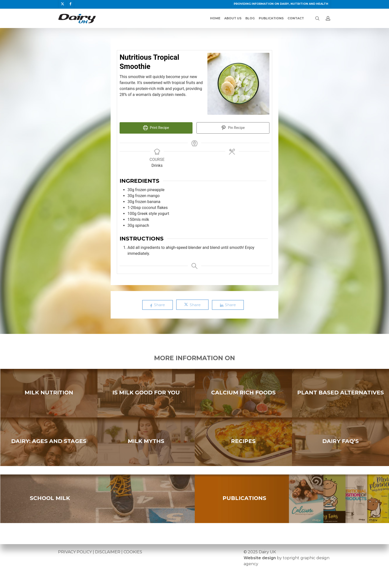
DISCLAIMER (108, 552)
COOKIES (133, 552)
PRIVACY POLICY (75, 552)
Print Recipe (156, 128)
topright (291, 558)
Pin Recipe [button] (233, 128)
